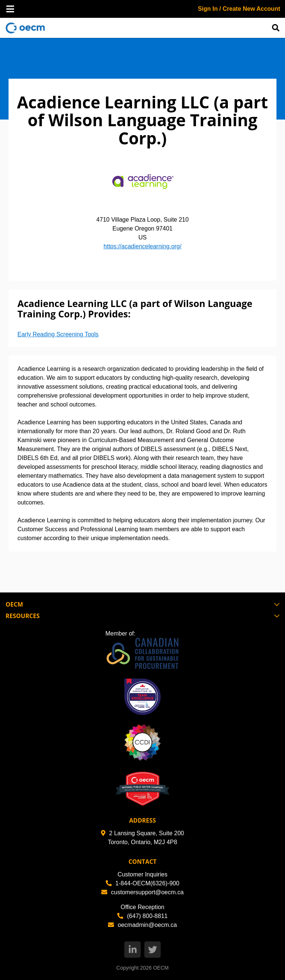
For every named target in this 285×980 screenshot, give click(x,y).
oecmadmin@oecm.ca (142, 925)
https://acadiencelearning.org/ (142, 246)
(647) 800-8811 (142, 916)
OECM (161, 968)
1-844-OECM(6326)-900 (143, 883)
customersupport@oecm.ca (142, 892)
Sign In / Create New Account (239, 9)
